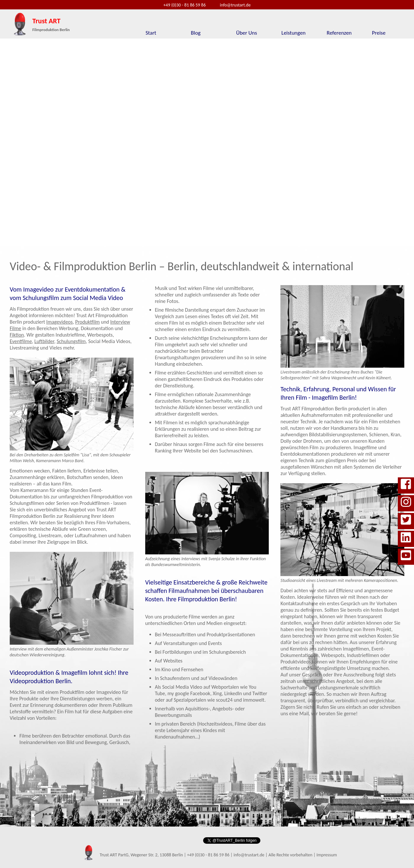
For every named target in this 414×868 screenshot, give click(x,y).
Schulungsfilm (71, 341)
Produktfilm (87, 322)
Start (151, 33)
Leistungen (294, 33)
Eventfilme (21, 341)
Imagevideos (60, 322)
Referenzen (339, 33)
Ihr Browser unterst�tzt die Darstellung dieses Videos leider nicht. (207, 143)
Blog (196, 33)
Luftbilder (44, 341)
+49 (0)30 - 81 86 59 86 (185, 5)
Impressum (327, 855)
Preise (379, 33)
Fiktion (17, 335)
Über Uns (247, 33)
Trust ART (51, 24)
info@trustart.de (235, 5)
